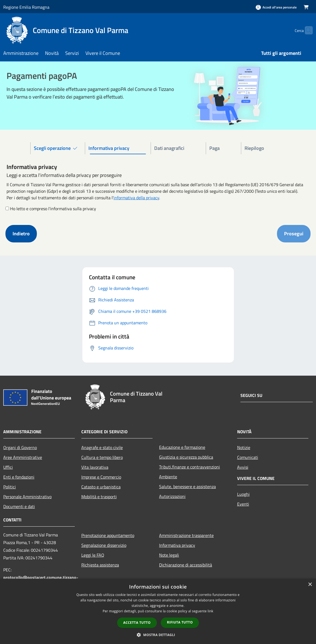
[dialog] (158, 611)
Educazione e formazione (182, 447)
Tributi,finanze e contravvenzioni (190, 467)
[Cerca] (306, 30)
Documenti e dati (19, 506)
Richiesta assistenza (100, 565)
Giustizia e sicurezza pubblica (186, 457)
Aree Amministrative (23, 457)
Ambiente (168, 477)
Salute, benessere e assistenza (187, 486)
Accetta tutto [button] (137, 623)
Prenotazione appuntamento (108, 535)
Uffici (8, 467)
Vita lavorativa (95, 467)
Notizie (244, 447)
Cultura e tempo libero (102, 457)
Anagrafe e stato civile (102, 447)
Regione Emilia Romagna (26, 7)
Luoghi (243, 494)
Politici (10, 487)
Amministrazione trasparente (186, 535)
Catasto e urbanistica (101, 487)
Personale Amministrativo (27, 497)
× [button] (310, 585)
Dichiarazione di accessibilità (186, 565)
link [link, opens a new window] (211, 611)
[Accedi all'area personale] (276, 7)
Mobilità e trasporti (99, 497)
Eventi (243, 504)
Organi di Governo (20, 447)
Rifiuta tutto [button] (180, 622)
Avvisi (243, 467)
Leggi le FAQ (93, 555)
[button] (158, 635)
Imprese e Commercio (101, 477)
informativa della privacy (136, 198)
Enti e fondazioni (19, 477)
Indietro (21, 234)
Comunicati (248, 457)
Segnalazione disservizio (104, 545)
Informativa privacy (177, 545)
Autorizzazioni (172, 496)
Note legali (169, 555)
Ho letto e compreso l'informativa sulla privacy (53, 209)
